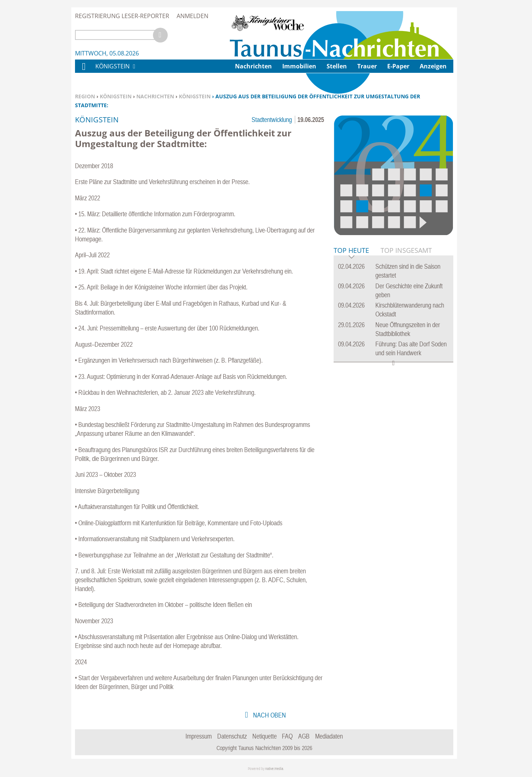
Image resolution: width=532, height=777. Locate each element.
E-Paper (398, 66)
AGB (304, 736)
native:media (274, 769)
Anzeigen (433, 66)
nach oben (269, 715)
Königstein (116, 96)
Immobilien (299, 66)
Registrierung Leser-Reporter (122, 16)
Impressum (199, 736)
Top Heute (351, 251)
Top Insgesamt (406, 250)
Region (85, 96)
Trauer (367, 66)
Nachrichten (155, 96)
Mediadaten (329, 736)
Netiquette (265, 736)
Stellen (337, 66)
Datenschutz (232, 736)
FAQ (287, 736)
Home (83, 71)
